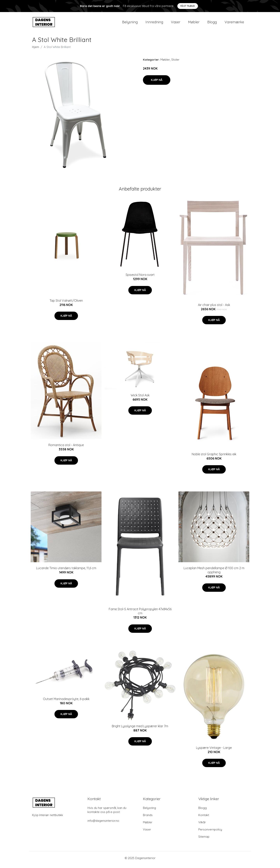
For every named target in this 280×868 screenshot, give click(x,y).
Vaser (176, 24)
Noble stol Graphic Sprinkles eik (214, 457)
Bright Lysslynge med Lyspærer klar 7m (140, 729)
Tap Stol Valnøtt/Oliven (66, 304)
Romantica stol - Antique (66, 448)
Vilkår (202, 826)
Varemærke (234, 24)
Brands (148, 818)
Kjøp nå (157, 83)
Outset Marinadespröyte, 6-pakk (66, 702)
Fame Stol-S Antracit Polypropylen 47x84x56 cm (140, 614)
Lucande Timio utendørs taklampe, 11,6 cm (66, 572)
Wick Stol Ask (140, 399)
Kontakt (204, 818)
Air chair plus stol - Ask (214, 308)
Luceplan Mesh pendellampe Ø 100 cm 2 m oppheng (214, 574)
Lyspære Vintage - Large (214, 751)
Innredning (154, 24)
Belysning (130, 24)
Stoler (175, 63)
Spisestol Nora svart (140, 278)
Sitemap (204, 840)
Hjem (36, 50)
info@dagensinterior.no (103, 824)
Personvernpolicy (210, 833)
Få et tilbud (188, 6)
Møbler (194, 24)
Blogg (212, 24)
